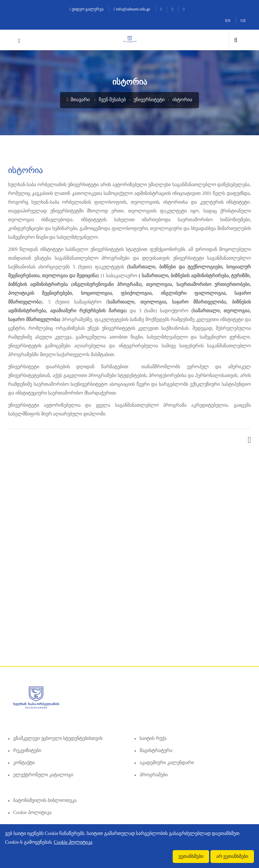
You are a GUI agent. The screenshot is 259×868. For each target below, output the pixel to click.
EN (228, 21)
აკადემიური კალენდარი (167, 763)
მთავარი (78, 100)
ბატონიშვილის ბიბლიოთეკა (45, 800)
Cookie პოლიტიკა (32, 813)
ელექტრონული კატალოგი (43, 775)
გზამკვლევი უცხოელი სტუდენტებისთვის (58, 738)
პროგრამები (154, 775)
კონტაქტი (24, 763)
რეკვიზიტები (27, 750)
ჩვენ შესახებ (112, 100)
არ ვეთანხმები (232, 856)
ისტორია (182, 100)
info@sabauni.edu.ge (132, 9)
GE (243, 21)
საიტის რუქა (153, 738)
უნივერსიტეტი (149, 100)
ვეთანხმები (191, 856)
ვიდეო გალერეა (87, 9)
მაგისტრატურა (156, 750)
